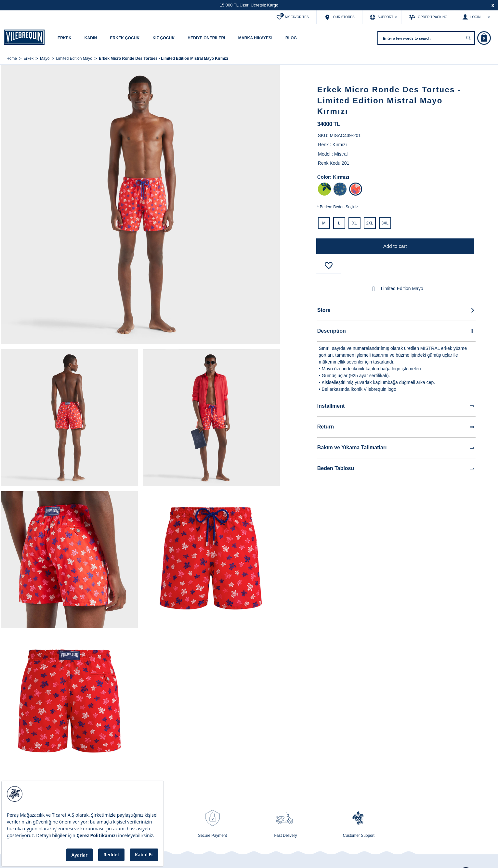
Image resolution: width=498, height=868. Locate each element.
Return (396, 427)
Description (396, 331)
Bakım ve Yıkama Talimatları (396, 448)
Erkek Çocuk (125, 38)
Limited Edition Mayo (396, 289)
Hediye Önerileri (206, 38)
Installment (396, 406)
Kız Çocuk (164, 38)
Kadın (91, 38)
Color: (324, 177)
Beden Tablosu (396, 469)
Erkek (65, 38)
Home (12, 58)
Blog (291, 38)
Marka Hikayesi (255, 38)
